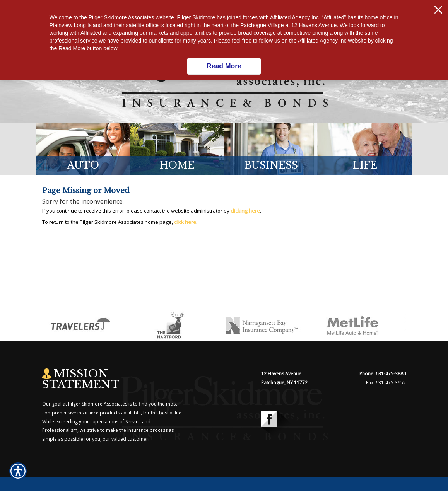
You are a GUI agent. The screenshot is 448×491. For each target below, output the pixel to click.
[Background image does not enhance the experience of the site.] (83, 149)
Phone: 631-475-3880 (383, 374)
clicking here (245, 211)
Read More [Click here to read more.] (224, 66)
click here (185, 222)
